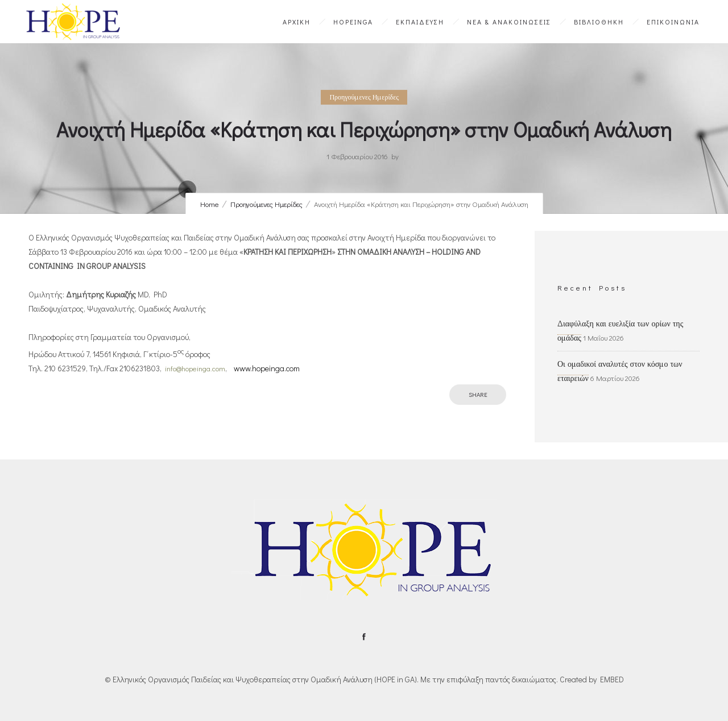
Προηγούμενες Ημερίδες (266, 204)
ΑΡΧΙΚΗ (297, 22)
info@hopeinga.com (195, 368)
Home (210, 204)
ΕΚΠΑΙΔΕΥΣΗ (420, 22)
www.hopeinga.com (267, 368)
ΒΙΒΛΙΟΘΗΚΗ (599, 22)
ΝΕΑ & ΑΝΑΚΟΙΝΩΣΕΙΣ (509, 22)
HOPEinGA (353, 22)
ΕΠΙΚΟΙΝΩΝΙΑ (673, 22)
